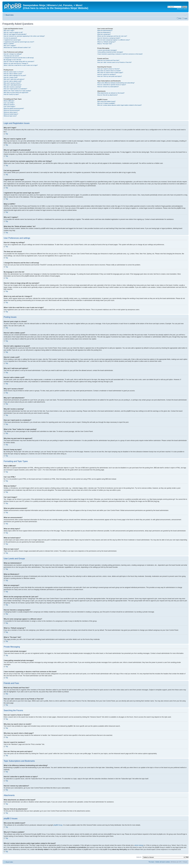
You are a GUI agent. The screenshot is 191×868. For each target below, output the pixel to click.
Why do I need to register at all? (13, 32)
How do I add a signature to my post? (15, 75)
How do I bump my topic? (11, 94)
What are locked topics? (11, 114)
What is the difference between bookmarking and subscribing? (116, 83)
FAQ (180, 18)
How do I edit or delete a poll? (13, 81)
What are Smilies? (9, 105)
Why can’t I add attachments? (13, 85)
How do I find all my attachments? (107, 95)
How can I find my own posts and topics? (110, 76)
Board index (10, 15)
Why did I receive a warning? (12, 87)
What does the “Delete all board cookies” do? (17, 47)
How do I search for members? (106, 74)
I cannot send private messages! (107, 50)
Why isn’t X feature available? (106, 103)
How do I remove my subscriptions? (108, 87)
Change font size (186, 14)
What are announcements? (12, 110)
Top (7, 134)
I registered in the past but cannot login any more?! (19, 42)
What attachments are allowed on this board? (111, 93)
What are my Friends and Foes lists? (108, 60)
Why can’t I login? (9, 30)
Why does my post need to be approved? (16, 92)
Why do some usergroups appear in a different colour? (114, 40)
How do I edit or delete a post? (13, 74)
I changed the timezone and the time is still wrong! (19, 58)
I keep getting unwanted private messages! (110, 52)
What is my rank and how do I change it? (16, 63)
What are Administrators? (105, 30)
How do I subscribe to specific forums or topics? (112, 85)
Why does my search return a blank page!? (110, 72)
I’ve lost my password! (10, 38)
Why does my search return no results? (109, 71)
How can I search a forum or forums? (108, 69)
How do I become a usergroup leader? (109, 38)
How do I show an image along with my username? (19, 61)
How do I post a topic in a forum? (14, 72)
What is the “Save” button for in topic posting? (17, 91)
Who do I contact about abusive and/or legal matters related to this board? (119, 105)
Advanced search (182, 9)
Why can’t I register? (10, 46)
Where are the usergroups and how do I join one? (112, 36)
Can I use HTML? (9, 103)
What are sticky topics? (11, 112)
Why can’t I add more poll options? (14, 79)
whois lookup (139, 845)
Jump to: (139, 857)
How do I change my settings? (13, 54)
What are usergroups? (104, 34)
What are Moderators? (104, 32)
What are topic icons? (10, 116)
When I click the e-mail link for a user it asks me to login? (21, 65)
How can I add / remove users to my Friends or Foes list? (114, 62)
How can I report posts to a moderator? (15, 89)
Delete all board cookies (163, 862)
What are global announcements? (14, 108)
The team (151, 862)
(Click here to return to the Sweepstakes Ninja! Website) (56, 8)
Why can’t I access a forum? (12, 83)
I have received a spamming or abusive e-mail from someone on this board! (120, 54)
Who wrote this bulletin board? (106, 101)
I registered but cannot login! (12, 40)
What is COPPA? (9, 44)
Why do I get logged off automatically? (15, 34)
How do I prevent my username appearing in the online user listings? (24, 36)
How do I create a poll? (11, 77)
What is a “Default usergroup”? (106, 42)
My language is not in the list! (12, 60)
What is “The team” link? (105, 44)
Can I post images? (10, 106)
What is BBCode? (9, 101)
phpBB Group (58, 825)
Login (186, 18)
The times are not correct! (11, 56)
